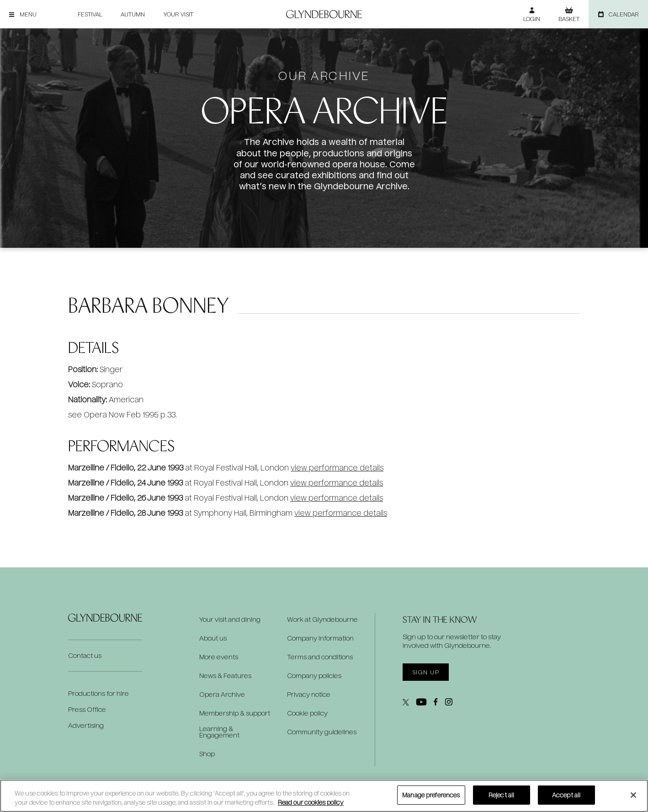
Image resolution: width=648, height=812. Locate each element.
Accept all (566, 795)
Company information (320, 638)
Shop (207, 754)
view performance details (337, 467)
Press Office (87, 709)
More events (219, 657)
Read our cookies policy (311, 802)
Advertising (86, 725)
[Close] (633, 795)
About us (213, 638)
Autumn (133, 14)
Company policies (314, 676)
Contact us (85, 655)
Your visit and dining (230, 620)
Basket (569, 19)
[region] (324, 796)
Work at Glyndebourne (322, 620)
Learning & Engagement (219, 732)
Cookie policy (307, 713)
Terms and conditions (320, 657)
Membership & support (235, 713)
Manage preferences (431, 795)
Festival (90, 14)
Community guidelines (322, 732)
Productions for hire (98, 693)
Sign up (426, 672)
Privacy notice (309, 694)
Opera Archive (222, 694)
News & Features (225, 676)
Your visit (178, 14)
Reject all (501, 795)
